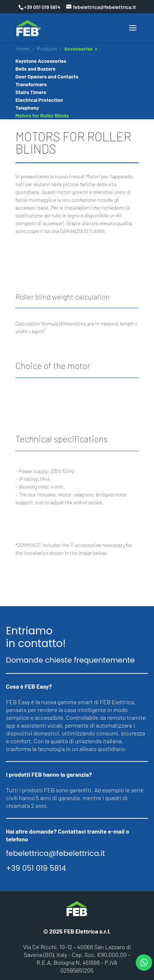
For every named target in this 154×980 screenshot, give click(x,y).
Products (47, 48)
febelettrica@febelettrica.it (55, 853)
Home (23, 48)
